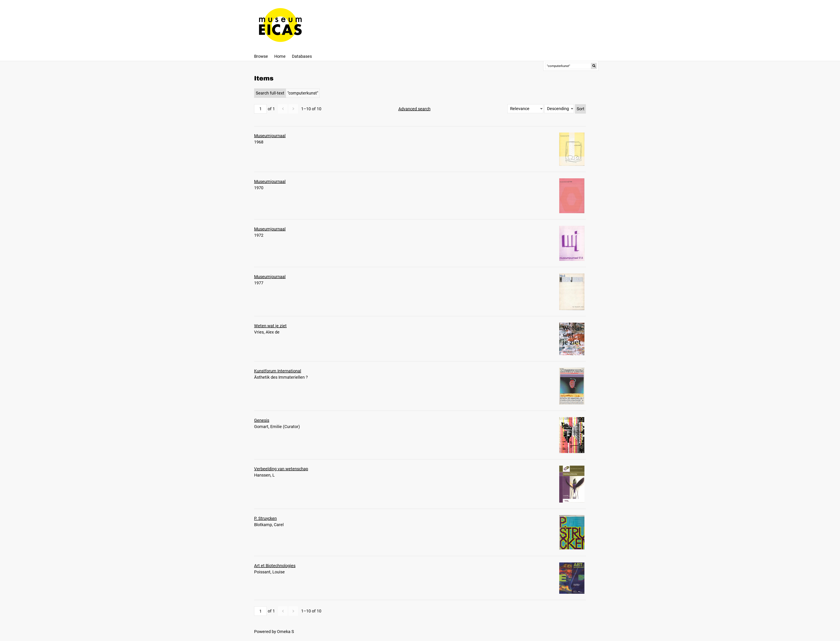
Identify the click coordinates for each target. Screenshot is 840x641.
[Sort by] (525, 109)
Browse (261, 56)
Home (280, 56)
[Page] (260, 109)
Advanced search (414, 109)
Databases (302, 56)
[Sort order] (559, 109)
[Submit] (594, 66)
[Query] (568, 66)
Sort (581, 109)
